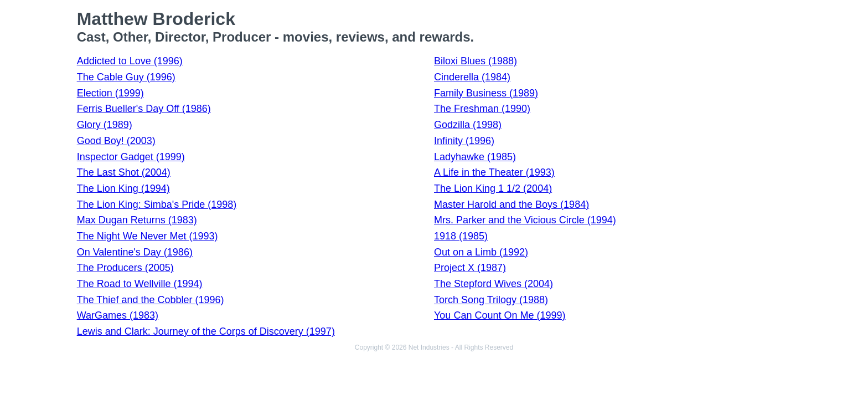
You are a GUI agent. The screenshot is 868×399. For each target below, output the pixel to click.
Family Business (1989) (486, 93)
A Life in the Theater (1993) (494, 172)
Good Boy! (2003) (116, 141)
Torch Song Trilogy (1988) (491, 300)
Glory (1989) (105, 125)
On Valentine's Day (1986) (135, 252)
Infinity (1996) (464, 141)
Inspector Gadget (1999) (131, 157)
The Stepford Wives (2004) (494, 284)
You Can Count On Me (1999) (500, 315)
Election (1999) (110, 93)
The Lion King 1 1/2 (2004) (493, 188)
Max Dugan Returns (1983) (137, 220)
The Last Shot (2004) (124, 172)
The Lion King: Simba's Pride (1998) (157, 204)
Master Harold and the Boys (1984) (512, 204)
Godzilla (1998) (468, 125)
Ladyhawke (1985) (475, 157)
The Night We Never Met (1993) (148, 236)
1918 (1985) (461, 236)
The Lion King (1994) (123, 188)
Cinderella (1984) (472, 77)
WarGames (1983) (118, 315)
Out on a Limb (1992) (481, 252)
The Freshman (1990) (482, 109)
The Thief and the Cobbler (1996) (151, 300)
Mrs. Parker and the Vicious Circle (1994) (525, 220)
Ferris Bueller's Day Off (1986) (144, 109)
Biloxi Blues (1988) (476, 61)
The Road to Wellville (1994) (140, 284)
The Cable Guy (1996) (126, 77)
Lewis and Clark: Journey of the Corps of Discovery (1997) (206, 331)
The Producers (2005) (125, 268)
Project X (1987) (470, 268)
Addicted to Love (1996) (130, 61)
